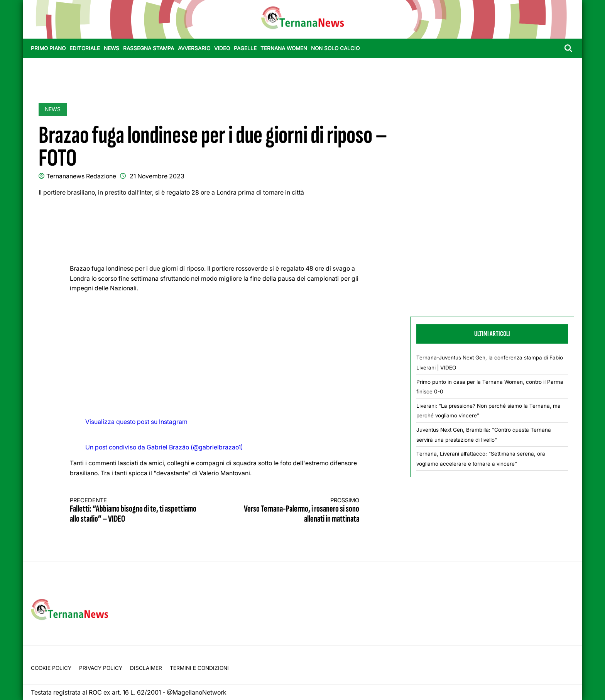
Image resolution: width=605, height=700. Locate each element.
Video (222, 48)
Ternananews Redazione (81, 176)
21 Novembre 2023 (157, 176)
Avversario (194, 48)
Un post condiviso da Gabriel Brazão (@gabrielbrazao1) (164, 447)
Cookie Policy (51, 668)
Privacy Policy (101, 668)
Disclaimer (146, 668)
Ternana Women (284, 48)
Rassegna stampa (149, 48)
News (112, 48)
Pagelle (245, 48)
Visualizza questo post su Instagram (136, 422)
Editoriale (85, 48)
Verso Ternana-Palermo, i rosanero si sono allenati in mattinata (294, 511)
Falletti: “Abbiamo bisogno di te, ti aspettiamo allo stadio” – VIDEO (135, 511)
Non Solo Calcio (335, 48)
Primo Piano (48, 48)
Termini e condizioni (199, 668)
